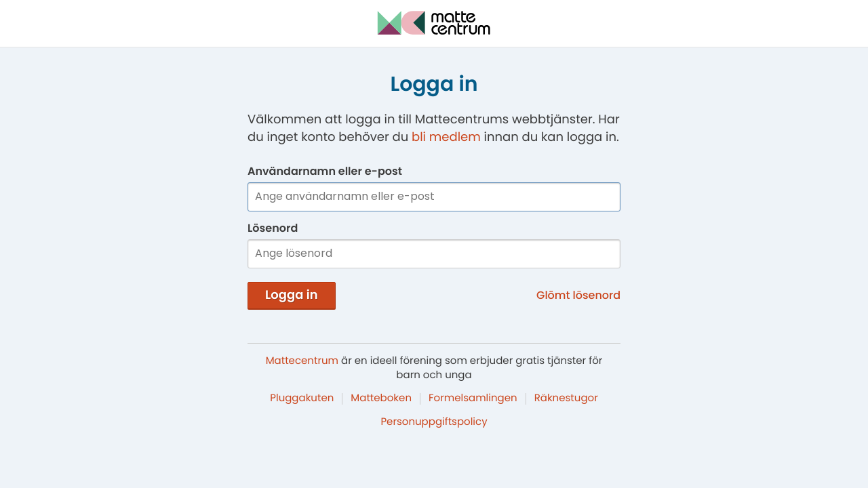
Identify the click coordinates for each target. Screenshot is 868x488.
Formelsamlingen (473, 398)
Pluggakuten (302, 398)
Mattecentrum (302, 361)
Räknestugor (566, 398)
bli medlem (446, 137)
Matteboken (381, 398)
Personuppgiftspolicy (434, 422)
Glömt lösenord (578, 295)
